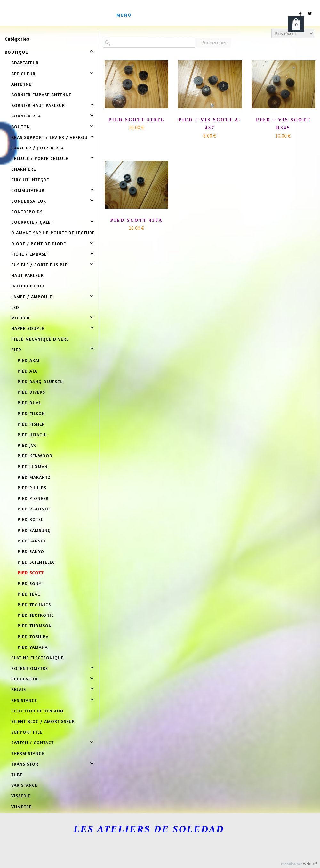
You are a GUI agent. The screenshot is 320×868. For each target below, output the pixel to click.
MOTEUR (20, 318)
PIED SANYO (31, 551)
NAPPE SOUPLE (28, 328)
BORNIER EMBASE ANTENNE (41, 95)
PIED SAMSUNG (34, 530)
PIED (16, 349)
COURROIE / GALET (32, 222)
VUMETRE (21, 806)
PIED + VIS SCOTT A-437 (210, 124)
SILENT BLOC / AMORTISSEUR (43, 721)
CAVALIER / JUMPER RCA (38, 148)
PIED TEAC (29, 594)
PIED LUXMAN (33, 466)
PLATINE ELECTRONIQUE (37, 658)
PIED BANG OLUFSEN (40, 381)
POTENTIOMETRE (30, 668)
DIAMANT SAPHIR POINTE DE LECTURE (53, 233)
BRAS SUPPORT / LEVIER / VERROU (49, 137)
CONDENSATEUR (29, 201)
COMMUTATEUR (28, 190)
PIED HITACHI (32, 434)
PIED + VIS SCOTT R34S (283, 124)
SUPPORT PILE (27, 732)
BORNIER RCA (26, 116)
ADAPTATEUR (25, 63)
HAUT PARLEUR (28, 275)
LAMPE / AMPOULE (32, 297)
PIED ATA (27, 371)
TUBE (17, 774)
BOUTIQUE (16, 52)
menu (124, 15)
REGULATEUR (25, 679)
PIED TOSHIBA (33, 636)
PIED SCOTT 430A (137, 220)
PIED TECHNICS (34, 604)
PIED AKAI (29, 360)
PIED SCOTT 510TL (136, 120)
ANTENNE (21, 84)
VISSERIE (21, 796)
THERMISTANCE (28, 753)
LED (15, 307)
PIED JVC (27, 445)
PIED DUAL (29, 402)
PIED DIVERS (31, 392)
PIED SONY (30, 583)
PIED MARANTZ (34, 477)
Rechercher (214, 43)
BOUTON (21, 127)
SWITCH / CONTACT (32, 742)
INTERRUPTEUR (28, 286)
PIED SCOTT (31, 572)
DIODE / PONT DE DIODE (39, 243)
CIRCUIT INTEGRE (30, 179)
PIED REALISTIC (34, 509)
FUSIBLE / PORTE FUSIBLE (39, 265)
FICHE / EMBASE (29, 254)
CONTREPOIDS (27, 211)
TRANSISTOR (25, 764)
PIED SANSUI (32, 541)
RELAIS (19, 689)
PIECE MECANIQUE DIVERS (40, 339)
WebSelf (310, 864)
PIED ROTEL (30, 519)
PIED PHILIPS (32, 488)
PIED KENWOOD (35, 456)
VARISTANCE (24, 785)
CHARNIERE (24, 169)
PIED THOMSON (35, 626)
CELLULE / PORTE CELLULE (40, 158)
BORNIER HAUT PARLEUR (38, 105)
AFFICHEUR (23, 73)
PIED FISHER (31, 424)
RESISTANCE (24, 700)
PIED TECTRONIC (36, 615)
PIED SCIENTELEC (36, 562)
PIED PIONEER (33, 498)
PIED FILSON (31, 413)
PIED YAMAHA (33, 647)
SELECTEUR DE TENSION (37, 711)
